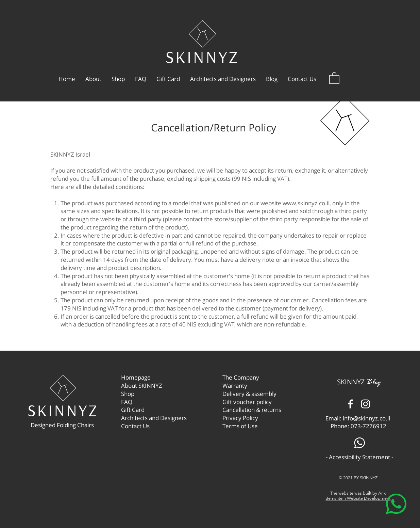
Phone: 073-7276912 (358, 426)
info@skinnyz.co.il (366, 418)
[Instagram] (365, 404)
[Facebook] (350, 404)
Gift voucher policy (247, 402)
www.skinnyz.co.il (306, 203)
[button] (334, 78)
